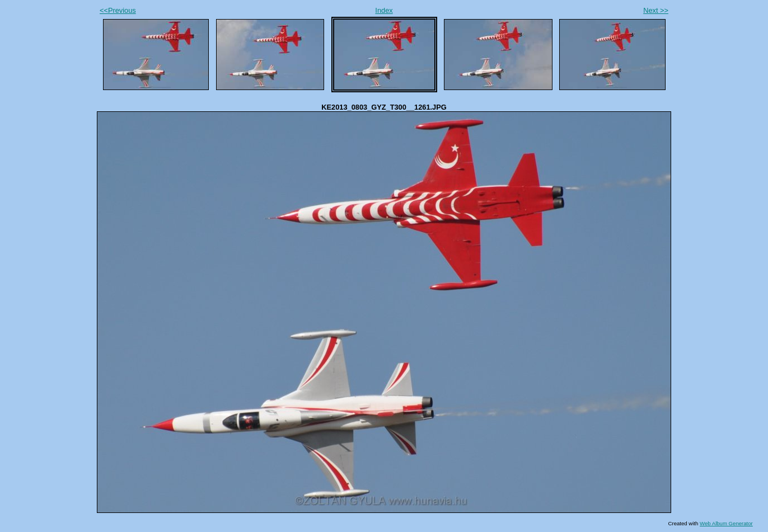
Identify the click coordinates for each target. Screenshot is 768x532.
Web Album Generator (726, 523)
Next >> (656, 10)
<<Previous (118, 10)
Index (384, 10)
